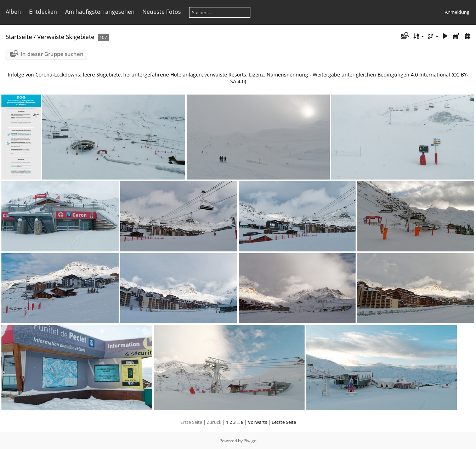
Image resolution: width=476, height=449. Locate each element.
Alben (13, 12)
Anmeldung (457, 12)
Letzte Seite (284, 422)
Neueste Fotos (162, 12)
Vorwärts (257, 422)
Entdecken (43, 12)
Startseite (19, 37)
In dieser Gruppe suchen (52, 54)
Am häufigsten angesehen (100, 12)
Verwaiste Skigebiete (66, 37)
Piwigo (250, 441)
